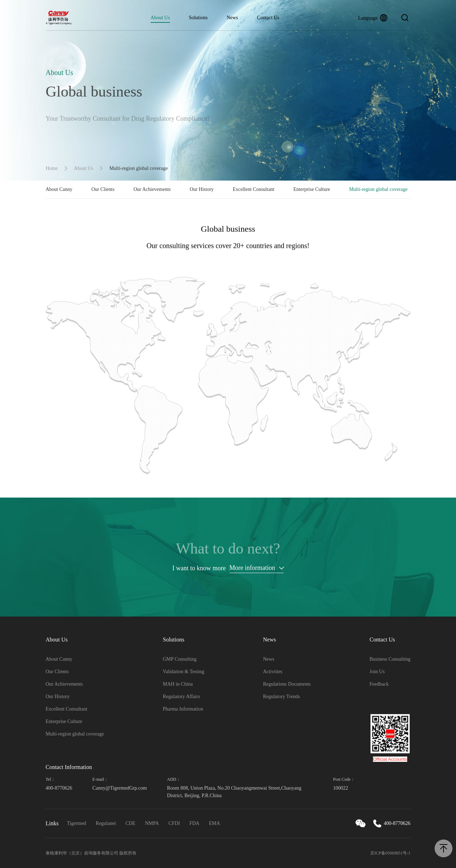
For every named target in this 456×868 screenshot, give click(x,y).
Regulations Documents (287, 684)
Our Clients (103, 189)
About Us (160, 18)
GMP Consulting (180, 659)
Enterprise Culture (312, 189)
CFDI (174, 823)
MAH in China (178, 684)
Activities (273, 672)
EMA (215, 823)
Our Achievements (152, 189)
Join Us (377, 672)
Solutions (198, 18)
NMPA (152, 823)
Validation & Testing (183, 672)
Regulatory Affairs (181, 697)
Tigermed (77, 823)
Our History (202, 189)
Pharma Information (183, 709)
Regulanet (106, 823)
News (232, 18)
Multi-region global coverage (378, 189)
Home (52, 168)
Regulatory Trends (281, 697)
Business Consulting (390, 659)
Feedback (379, 684)
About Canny (59, 189)
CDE (130, 823)
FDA (195, 823)
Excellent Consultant (253, 189)
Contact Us (268, 18)
